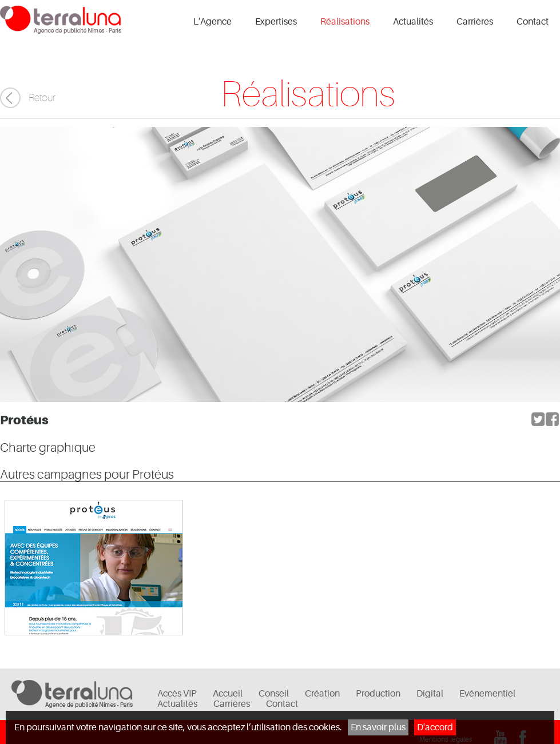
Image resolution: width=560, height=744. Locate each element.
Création (322, 694)
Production (378, 694)
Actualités (413, 22)
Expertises (276, 22)
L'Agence (213, 22)
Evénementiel (487, 694)
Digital (430, 694)
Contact (533, 22)
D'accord (435, 727)
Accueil (228, 694)
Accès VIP (177, 694)
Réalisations (345, 22)
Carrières (475, 22)
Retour (42, 98)
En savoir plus (378, 727)
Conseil (274, 694)
